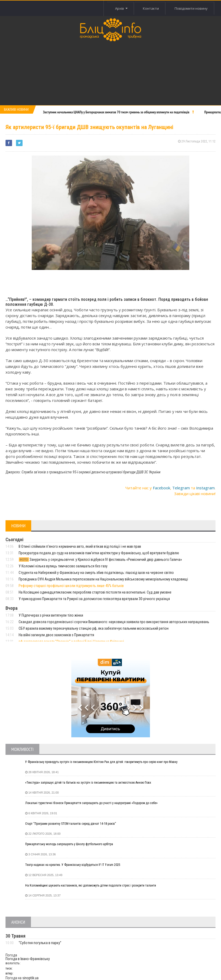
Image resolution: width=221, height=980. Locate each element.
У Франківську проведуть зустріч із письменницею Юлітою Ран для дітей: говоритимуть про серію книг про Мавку (101, 762)
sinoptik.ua (30, 978)
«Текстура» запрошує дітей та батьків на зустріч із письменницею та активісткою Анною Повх (88, 783)
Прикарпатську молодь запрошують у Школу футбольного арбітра (69, 844)
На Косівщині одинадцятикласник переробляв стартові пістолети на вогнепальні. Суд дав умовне (95, 592)
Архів (121, 8)
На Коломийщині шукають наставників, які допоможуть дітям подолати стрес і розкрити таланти (91, 885)
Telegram (181, 488)
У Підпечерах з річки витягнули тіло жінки (51, 615)
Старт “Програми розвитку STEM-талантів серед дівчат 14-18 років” (71, 824)
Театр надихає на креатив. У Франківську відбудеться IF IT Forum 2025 (73, 865)
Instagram (205, 488)
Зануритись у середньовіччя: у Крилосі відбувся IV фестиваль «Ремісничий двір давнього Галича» (100, 560)
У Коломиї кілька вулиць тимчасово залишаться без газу (63, 566)
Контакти (151, 8)
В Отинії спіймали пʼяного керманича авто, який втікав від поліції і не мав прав (80, 546)
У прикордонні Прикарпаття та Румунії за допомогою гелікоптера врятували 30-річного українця (94, 599)
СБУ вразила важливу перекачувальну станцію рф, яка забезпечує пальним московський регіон (94, 628)
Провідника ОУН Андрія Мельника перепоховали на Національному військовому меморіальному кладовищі (103, 579)
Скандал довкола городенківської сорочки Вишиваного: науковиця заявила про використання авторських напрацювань (114, 622)
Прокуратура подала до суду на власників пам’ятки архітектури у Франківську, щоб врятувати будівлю (99, 553)
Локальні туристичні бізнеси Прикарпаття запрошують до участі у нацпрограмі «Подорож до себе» (91, 803)
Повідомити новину (191, 8)
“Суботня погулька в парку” (40, 943)
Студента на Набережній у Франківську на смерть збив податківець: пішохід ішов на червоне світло (96, 573)
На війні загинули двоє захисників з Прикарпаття (56, 635)
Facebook (161, 488)
